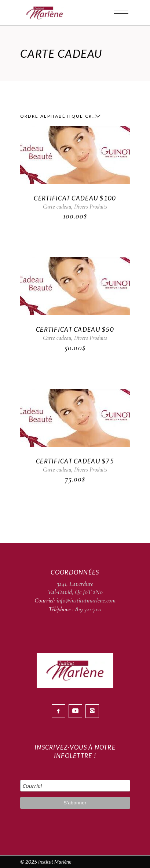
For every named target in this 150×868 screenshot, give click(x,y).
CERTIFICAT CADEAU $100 (75, 198)
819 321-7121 (88, 609)
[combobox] (59, 116)
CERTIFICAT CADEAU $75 (75, 461)
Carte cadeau (57, 207)
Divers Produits (91, 207)
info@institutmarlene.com (86, 600)
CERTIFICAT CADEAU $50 (75, 329)
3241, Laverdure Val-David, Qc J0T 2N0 (75, 588)
